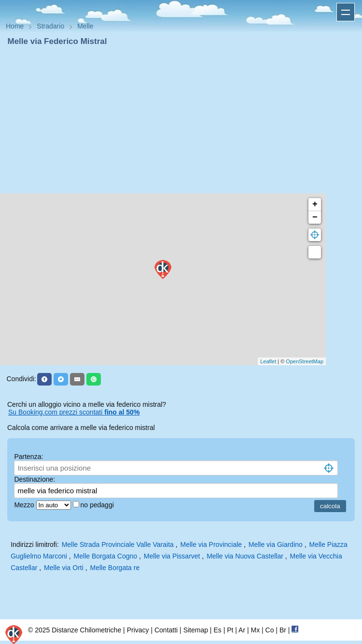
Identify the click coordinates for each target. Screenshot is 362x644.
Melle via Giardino (276, 544)
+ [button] (315, 204)
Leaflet (268, 361)
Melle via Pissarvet (172, 556)
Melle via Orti (64, 568)
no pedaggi (98, 505)
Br (283, 630)
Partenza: (28, 457)
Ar (242, 630)
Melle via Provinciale (211, 544)
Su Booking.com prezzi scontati (74, 412)
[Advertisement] (181, 120)
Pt (230, 630)
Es (217, 630)
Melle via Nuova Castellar (245, 556)
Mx (255, 630)
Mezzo (25, 505)
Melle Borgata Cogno (106, 556)
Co (270, 630)
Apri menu (346, 12)
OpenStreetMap (305, 361)
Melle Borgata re (115, 568)
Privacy (138, 630)
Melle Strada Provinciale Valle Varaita (118, 544)
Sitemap (196, 630)
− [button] (315, 217)
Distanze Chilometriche (86, 630)
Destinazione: (35, 479)
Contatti (166, 630)
